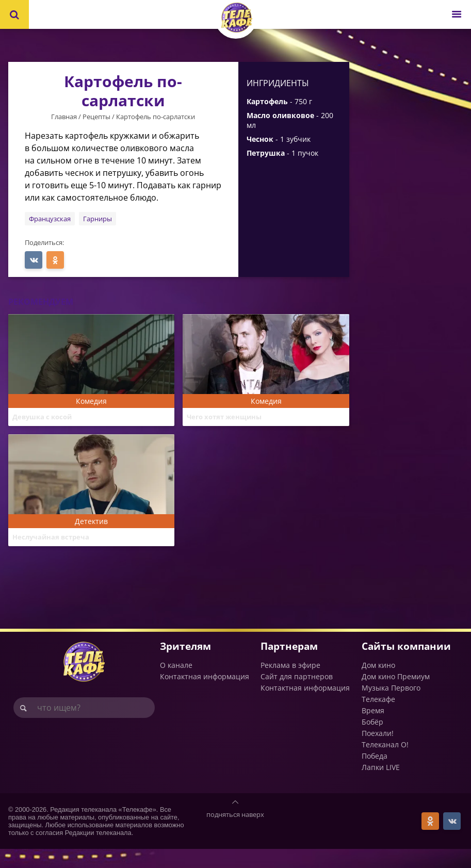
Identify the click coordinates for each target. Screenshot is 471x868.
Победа (375, 775)
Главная (64, 117)
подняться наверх (235, 833)
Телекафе (378, 718)
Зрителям (185, 665)
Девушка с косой (46, 418)
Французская (50, 219)
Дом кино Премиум (396, 695)
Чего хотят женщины (229, 418)
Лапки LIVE (381, 786)
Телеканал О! (385, 764)
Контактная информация (205, 695)
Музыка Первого (391, 707)
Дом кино (378, 684)
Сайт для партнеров (297, 695)
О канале (176, 684)
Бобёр (372, 741)
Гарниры (98, 219)
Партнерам (289, 665)
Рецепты (96, 117)
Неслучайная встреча (56, 547)
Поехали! (378, 752)
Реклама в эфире (290, 684)
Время (373, 730)
